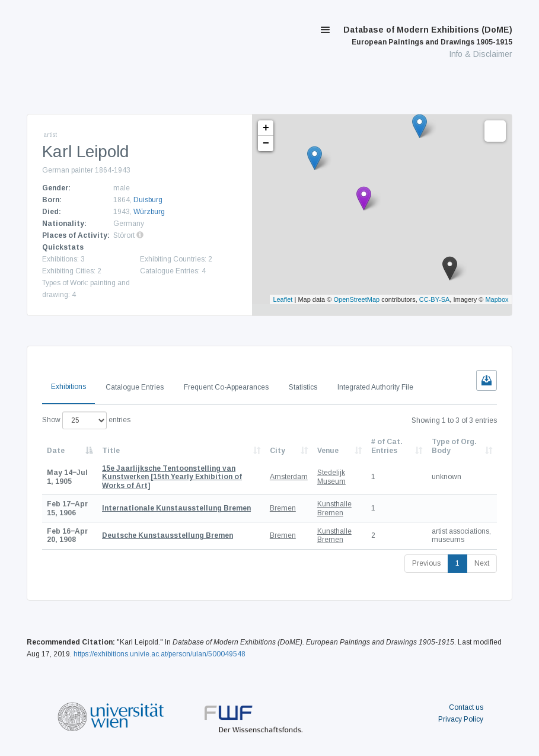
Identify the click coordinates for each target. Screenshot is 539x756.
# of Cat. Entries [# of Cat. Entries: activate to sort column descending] (387, 446)
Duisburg (148, 200)
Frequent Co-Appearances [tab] (226, 387)
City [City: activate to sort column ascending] (278, 451)
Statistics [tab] (303, 387)
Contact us (466, 707)
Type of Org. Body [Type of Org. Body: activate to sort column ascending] (454, 446)
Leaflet (283, 299)
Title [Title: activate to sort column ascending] (111, 451)
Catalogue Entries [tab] (135, 387)
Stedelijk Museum (331, 477)
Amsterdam (289, 477)
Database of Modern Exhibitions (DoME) (428, 36)
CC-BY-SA (435, 299)
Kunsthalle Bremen (334, 508)
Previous (426, 563)
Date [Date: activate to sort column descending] (56, 451)
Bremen (283, 508)
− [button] (266, 143)
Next (482, 563)
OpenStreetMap (356, 299)
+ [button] (266, 128)
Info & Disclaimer (481, 54)
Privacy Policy (461, 719)
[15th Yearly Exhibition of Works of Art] (172, 477)
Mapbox (497, 299)
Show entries (86, 420)
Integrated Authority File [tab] (375, 387)
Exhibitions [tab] (68, 387)
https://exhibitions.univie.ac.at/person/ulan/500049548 (160, 654)
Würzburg (149, 212)
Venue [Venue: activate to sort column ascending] (328, 451)
